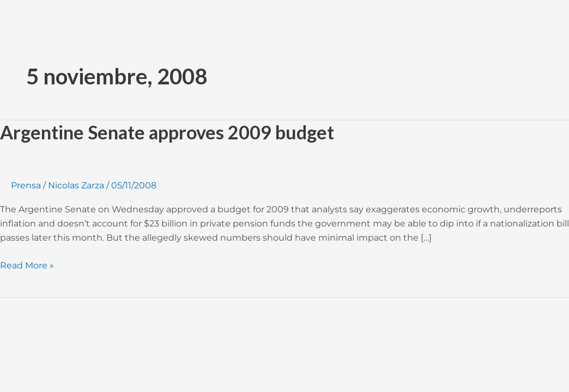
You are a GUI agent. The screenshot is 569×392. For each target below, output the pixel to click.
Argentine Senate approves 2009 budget (167, 132)
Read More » (27, 265)
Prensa (26, 185)
